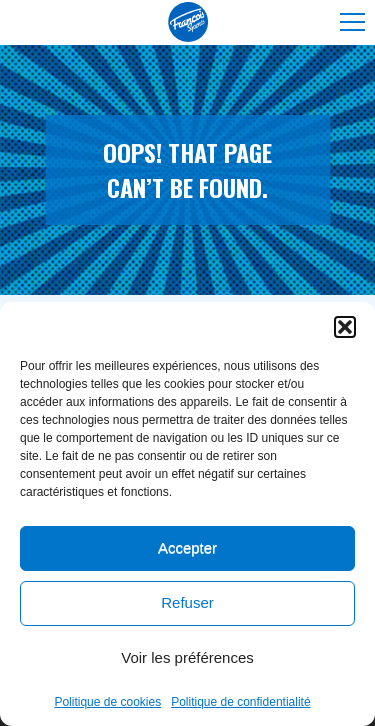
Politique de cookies (107, 704)
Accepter (187, 549)
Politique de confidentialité (240, 704)
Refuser (187, 604)
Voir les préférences (187, 659)
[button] (345, 329)
